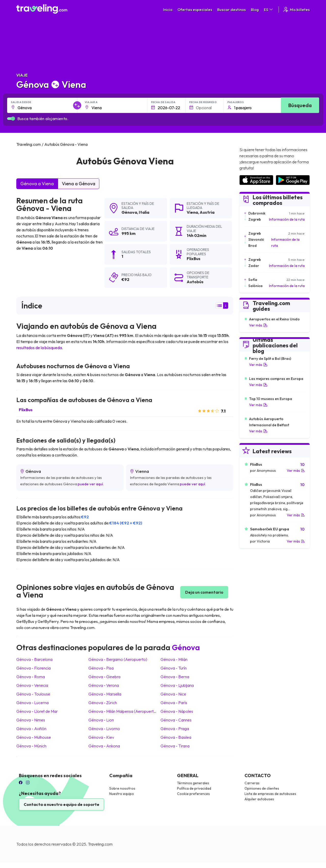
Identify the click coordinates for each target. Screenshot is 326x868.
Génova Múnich (31, 746)
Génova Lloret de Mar (37, 711)
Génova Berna (175, 677)
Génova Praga (175, 729)
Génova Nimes (31, 720)
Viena (192, 212)
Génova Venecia (32, 685)
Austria (207, 212)
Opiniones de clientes (262, 788)
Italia (144, 212)
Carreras (252, 783)
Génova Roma (31, 677)
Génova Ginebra (104, 677)
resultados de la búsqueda (39, 348)
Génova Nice (173, 694)
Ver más (258, 325)
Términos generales (193, 783)
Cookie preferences (193, 794)
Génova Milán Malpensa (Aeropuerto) (123, 711)
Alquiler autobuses (259, 799)
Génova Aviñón (31, 729)
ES (269, 10)
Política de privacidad (194, 788)
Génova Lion (101, 720)
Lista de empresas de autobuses (270, 794)
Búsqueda (300, 105)
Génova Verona (104, 685)
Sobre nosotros (122, 788)
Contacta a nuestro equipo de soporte (62, 804)
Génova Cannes (176, 720)
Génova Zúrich (103, 703)
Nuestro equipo (122, 794)
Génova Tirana (175, 746)
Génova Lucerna (32, 703)
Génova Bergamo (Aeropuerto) (118, 659)
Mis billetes (296, 10)
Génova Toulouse (33, 694)
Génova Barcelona (34, 659)
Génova (129, 212)
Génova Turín (174, 668)
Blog (255, 10)
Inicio (168, 10)
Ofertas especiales (195, 10)
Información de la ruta (287, 219)
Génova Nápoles (177, 711)
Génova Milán (174, 659)
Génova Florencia (33, 668)
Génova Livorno (104, 729)
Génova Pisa (101, 668)
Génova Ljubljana (177, 685)
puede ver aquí (90, 484)
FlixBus (26, 410)
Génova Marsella (105, 694)
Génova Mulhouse (34, 737)
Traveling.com (100, 844)
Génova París (174, 703)
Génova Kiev (101, 737)
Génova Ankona (104, 746)
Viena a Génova (79, 184)
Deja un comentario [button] (204, 592)
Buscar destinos (232, 10)
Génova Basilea (176, 737)
